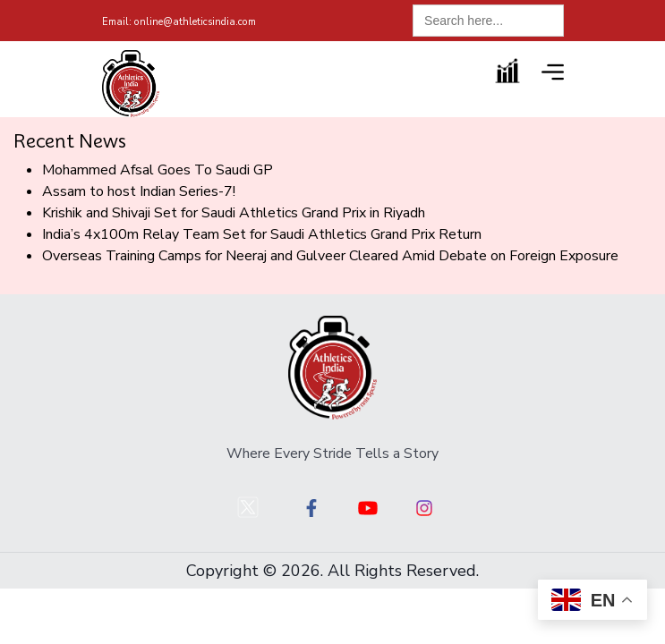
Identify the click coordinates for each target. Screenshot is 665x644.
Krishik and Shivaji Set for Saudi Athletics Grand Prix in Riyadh (234, 213)
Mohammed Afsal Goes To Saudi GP (158, 170)
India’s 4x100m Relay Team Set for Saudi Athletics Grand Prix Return (262, 234)
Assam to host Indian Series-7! (139, 191)
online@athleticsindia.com (179, 22)
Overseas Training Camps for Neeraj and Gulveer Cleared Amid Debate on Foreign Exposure (330, 256)
